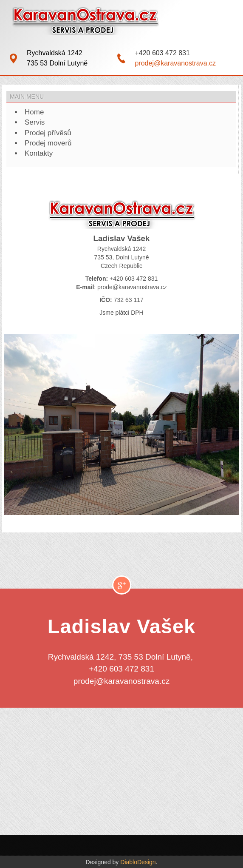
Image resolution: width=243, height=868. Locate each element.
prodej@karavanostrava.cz (175, 63)
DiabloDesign (138, 862)
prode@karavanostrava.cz (132, 287)
